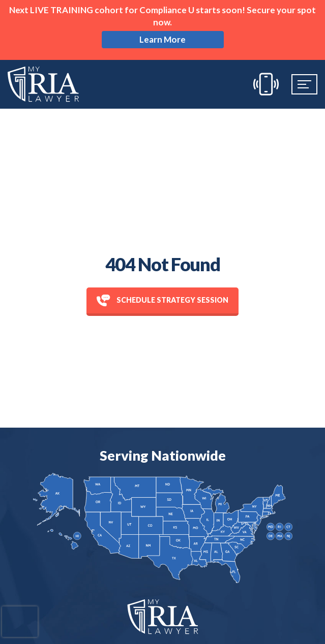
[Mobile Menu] (304, 84)
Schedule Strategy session (162, 300)
